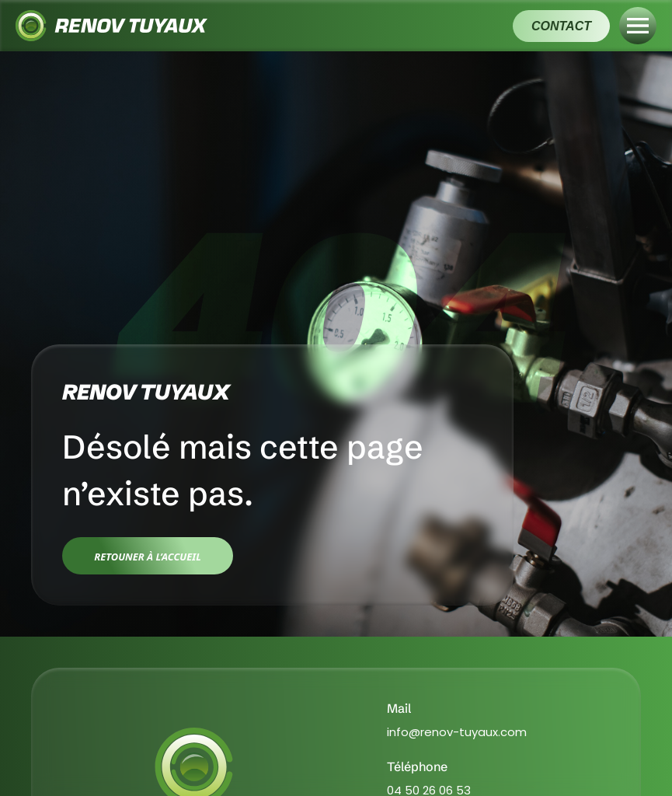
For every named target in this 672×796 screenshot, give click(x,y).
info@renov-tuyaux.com (457, 732)
